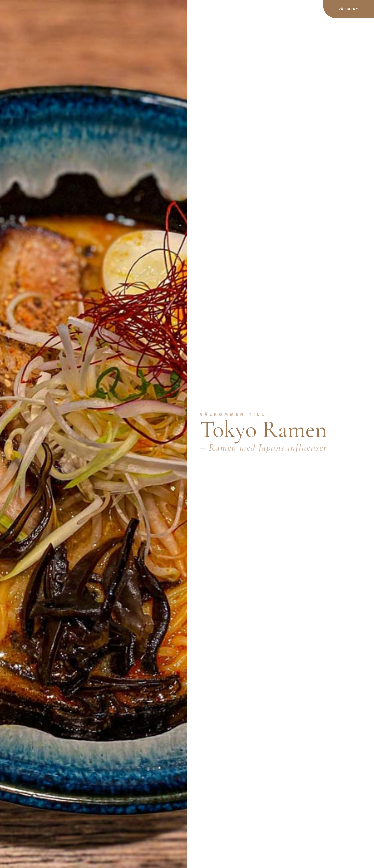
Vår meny (349, 9)
